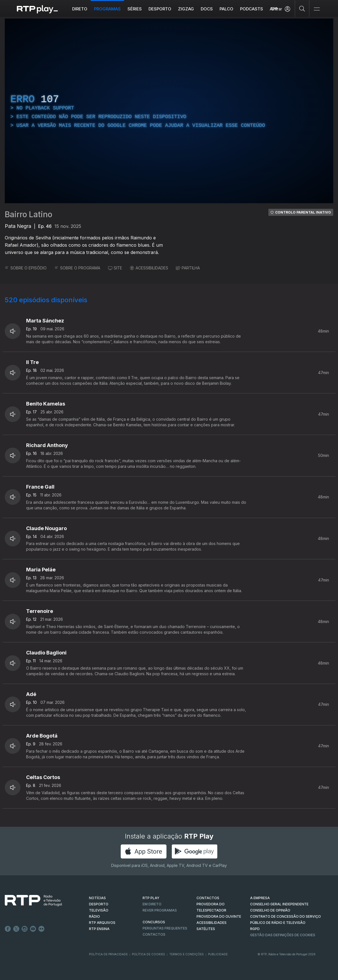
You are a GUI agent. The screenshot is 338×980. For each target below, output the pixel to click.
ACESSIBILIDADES (149, 268)
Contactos (154, 934)
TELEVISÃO (99, 910)
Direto (80, 9)
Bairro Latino (28, 214)
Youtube (33, 929)
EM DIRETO (152, 904)
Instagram (25, 929)
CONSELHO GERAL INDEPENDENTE (279, 904)
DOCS (207, 9)
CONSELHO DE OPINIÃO (270, 910)
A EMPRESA (260, 898)
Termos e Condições (187, 954)
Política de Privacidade (108, 954)
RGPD (255, 929)
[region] (169, 111)
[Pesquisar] (302, 8)
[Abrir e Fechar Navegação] (317, 9)
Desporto (160, 9)
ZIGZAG (186, 9)
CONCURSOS (154, 922)
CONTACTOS (208, 898)
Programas (107, 9)
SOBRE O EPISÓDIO (26, 268)
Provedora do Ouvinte (219, 916)
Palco (226, 9)
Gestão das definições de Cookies (283, 935)
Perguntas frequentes (165, 928)
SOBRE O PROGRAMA (77, 268)
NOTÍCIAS (97, 898)
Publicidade (218, 954)
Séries (135, 9)
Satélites (206, 929)
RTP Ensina (99, 929)
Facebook (8, 929)
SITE (115, 268)
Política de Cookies (149, 954)
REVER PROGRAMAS (160, 910)
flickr (42, 929)
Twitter (16, 929)
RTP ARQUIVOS (102, 923)
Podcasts (252, 9)
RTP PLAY (151, 898)
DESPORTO (99, 904)
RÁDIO (94, 916)
